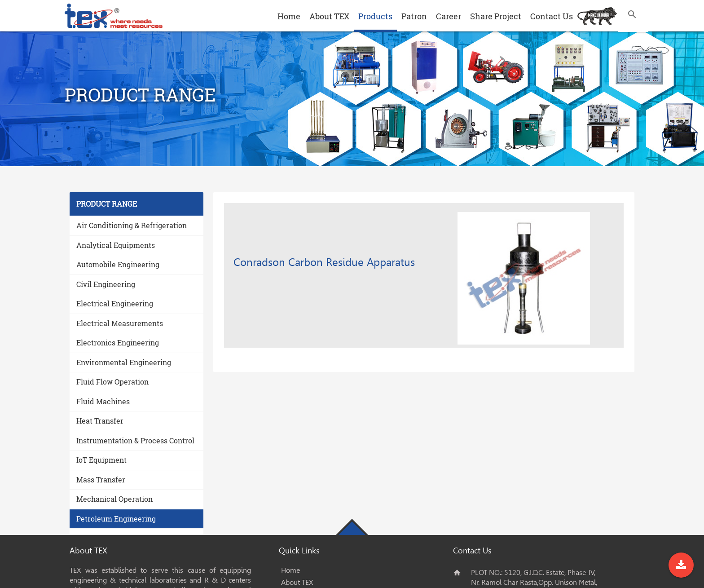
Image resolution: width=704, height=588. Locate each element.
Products (375, 16)
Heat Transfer (100, 421)
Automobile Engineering (118, 264)
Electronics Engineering (118, 343)
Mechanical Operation (114, 499)
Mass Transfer (101, 480)
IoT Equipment (101, 460)
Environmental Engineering (124, 362)
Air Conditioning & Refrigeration (132, 225)
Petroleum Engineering (116, 519)
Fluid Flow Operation (112, 382)
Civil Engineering (106, 284)
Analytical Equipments (116, 245)
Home (289, 16)
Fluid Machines (103, 401)
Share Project (496, 16)
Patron (414, 16)
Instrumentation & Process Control (135, 440)
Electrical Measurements (120, 323)
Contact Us (552, 16)
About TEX (329, 16)
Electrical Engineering (115, 303)
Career (449, 16)
